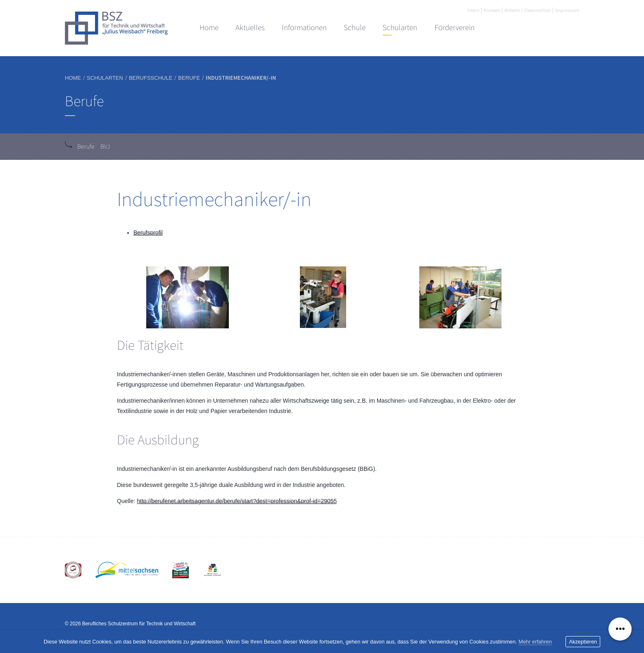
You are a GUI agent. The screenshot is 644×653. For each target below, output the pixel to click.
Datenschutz (538, 10)
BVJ (105, 147)
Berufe (86, 147)
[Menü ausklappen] (620, 629)
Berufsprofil (148, 233)
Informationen (304, 28)
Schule (355, 28)
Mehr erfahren (535, 642)
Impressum (567, 10)
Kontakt (492, 10)
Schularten (400, 28)
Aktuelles (250, 28)
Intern (473, 10)
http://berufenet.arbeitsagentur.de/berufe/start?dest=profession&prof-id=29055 (237, 501)
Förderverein (455, 28)
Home (209, 28)
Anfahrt (512, 10)
